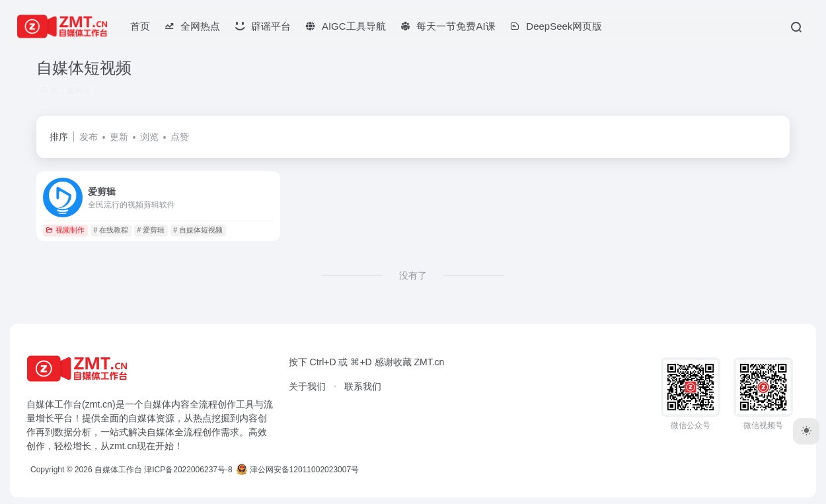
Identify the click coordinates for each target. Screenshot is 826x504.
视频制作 (65, 230)
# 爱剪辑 (151, 230)
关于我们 (307, 386)
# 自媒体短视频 (198, 230)
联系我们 (363, 386)
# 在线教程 (111, 230)
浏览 (149, 137)
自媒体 (157, 404)
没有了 (413, 275)
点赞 (180, 137)
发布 (89, 137)
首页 (140, 26)
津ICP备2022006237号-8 (188, 470)
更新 (119, 137)
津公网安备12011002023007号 (298, 470)
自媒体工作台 (118, 470)
